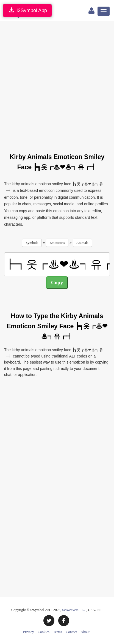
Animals (82, 243)
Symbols (32, 243)
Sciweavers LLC (74, 610)
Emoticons (57, 243)
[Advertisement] (57, 84)
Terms (58, 632)
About (85, 632)
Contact (71, 632)
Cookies (44, 632)
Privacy (29, 632)
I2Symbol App (27, 10)
